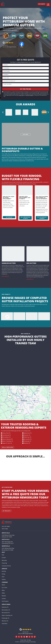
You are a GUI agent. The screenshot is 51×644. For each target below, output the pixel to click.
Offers (3, 593)
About (3, 585)
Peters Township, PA (7, 615)
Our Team (4, 588)
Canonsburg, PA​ (7, 435)
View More (5, 624)
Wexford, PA (27, 443)
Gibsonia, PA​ (27, 435)
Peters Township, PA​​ (8, 441)
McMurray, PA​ (27, 437)
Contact (4, 558)
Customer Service (6, 566)
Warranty (4, 560)
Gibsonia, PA (5, 607)
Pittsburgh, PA (27, 441)
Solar (3, 577)
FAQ (3, 555)
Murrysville (6, 546)
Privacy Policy (21, 95)
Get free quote (7, 511)
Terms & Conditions (30, 95)
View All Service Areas (8, 447)
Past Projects (5, 601)
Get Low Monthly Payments (42, 218)
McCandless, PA (6, 610)
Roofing (4, 571)
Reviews (4, 596)
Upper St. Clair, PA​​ (7, 443)
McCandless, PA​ (6, 437)
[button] (3, 112)
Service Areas (6, 604)
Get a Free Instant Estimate (26, 218)
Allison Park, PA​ (6, 433)
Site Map (29, 640)
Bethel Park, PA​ (28, 433)
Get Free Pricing (26, 89)
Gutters (4, 579)
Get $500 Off (9, 217)
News (3, 590)
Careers (4, 598)
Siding (3, 574)
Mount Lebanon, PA (7, 439)
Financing (4, 563)
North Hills (6, 533)
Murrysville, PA (28, 439)
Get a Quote (42, 4)
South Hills (6, 539)
